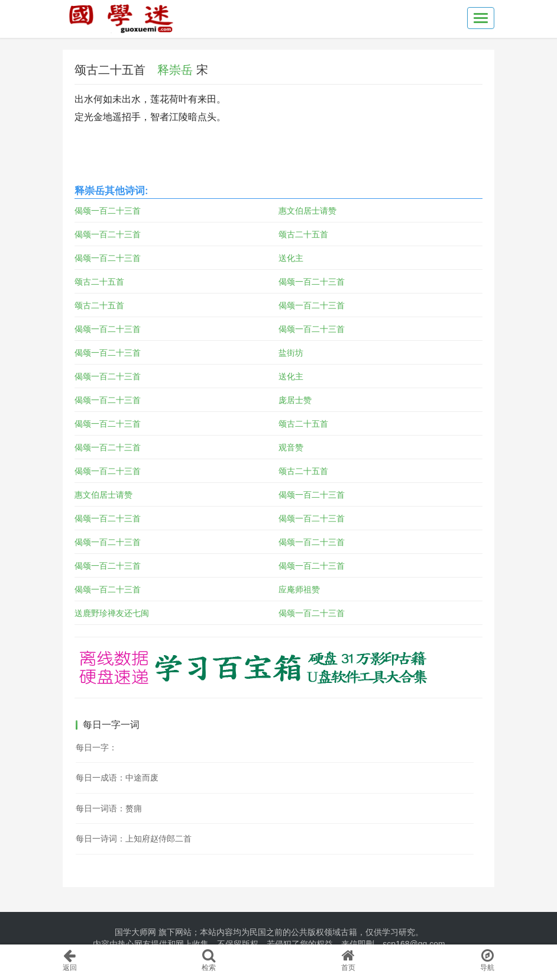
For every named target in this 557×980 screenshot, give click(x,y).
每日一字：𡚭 (96, 747)
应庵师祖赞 (299, 589)
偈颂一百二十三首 (108, 211)
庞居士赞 (295, 400)
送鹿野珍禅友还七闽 (112, 613)
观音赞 (291, 447)
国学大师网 (135, 932)
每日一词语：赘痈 (109, 808)
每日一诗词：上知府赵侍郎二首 (134, 839)
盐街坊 (291, 353)
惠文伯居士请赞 (307, 211)
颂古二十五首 (303, 234)
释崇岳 (175, 70)
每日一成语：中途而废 (117, 778)
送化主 (291, 258)
